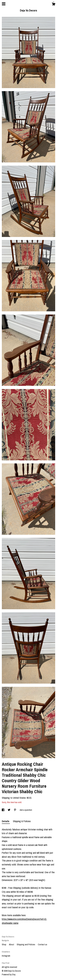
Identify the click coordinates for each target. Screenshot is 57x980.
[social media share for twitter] (9, 810)
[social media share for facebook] (3, 810)
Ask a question (26, 810)
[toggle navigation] (4, 4)
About (12, 944)
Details (6, 821)
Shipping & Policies (22, 821)
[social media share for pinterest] (15, 810)
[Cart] (54, 5)
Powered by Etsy (9, 975)
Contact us (42, 944)
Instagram (6, 956)
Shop (4, 944)
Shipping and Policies (26, 944)
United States (19, 798)
